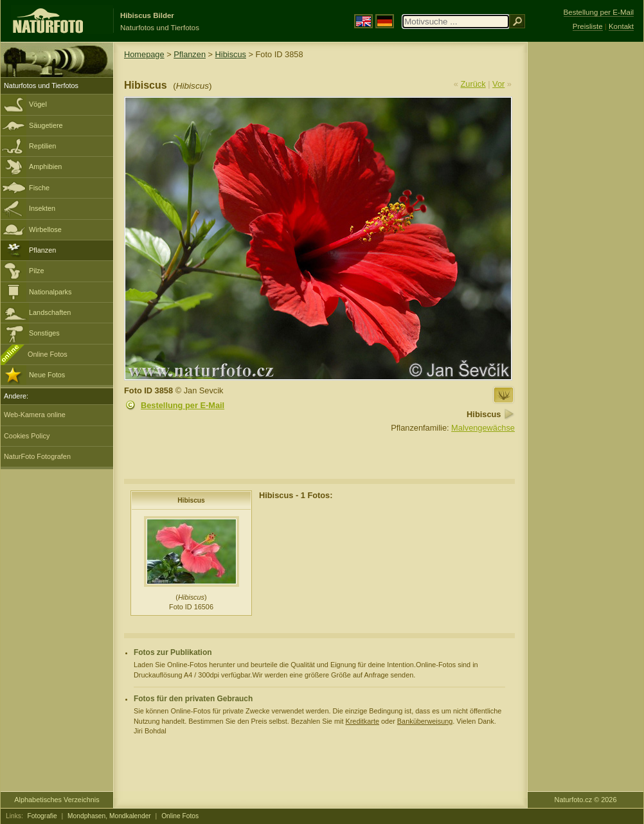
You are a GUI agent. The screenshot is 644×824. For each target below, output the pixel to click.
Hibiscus (231, 54)
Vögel (38, 104)
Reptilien (42, 146)
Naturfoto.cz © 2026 (586, 800)
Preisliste (588, 26)
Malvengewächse (483, 428)
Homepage (144, 54)
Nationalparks (50, 292)
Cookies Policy (27, 436)
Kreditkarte (362, 721)
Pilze (37, 271)
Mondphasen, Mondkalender (109, 816)
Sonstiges (44, 333)
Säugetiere (46, 125)
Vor (498, 84)
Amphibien (45, 166)
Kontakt (621, 26)
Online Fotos (48, 354)
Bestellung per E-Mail (183, 405)
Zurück (473, 84)
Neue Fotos (47, 375)
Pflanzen (42, 250)
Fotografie (42, 816)
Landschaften (50, 312)
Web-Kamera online (35, 415)
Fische (39, 188)
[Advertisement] (586, 247)
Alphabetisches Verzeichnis (57, 800)
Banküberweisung (425, 721)
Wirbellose (45, 229)
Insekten (42, 208)
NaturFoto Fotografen (37, 456)
